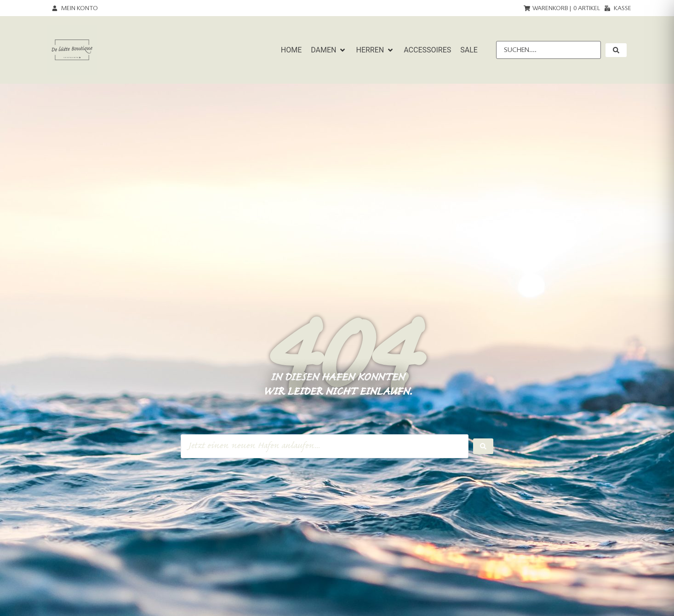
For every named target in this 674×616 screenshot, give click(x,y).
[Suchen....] (548, 50)
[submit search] (616, 50)
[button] (329, 50)
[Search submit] (483, 446)
